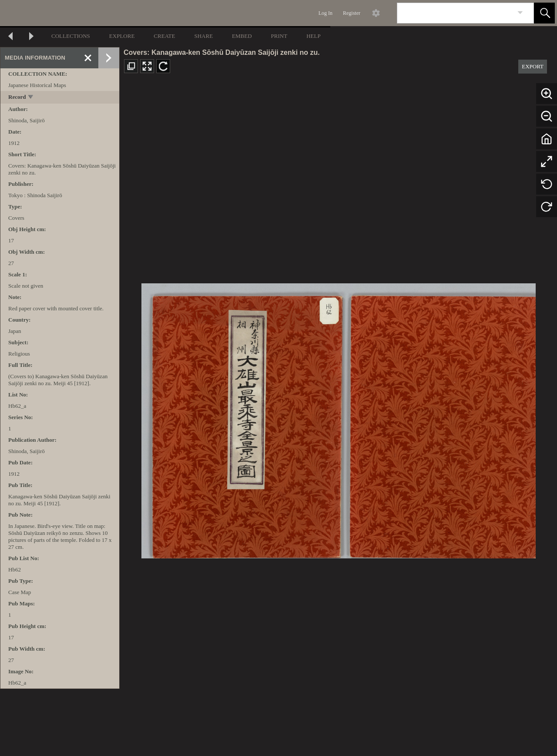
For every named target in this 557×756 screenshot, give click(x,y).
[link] (520, 13)
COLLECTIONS (71, 36)
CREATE (164, 36)
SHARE (203, 36)
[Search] (455, 13)
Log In (325, 13)
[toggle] (31, 98)
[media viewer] (338, 418)
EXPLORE (122, 36)
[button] (544, 13)
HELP (314, 36)
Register (352, 13)
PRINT (279, 36)
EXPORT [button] (533, 66)
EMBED (242, 36)
